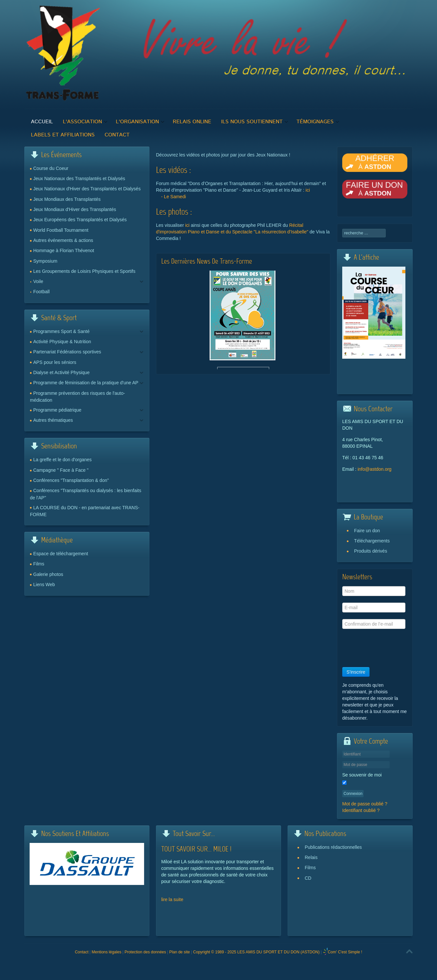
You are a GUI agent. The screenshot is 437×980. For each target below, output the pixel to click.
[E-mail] (374, 608)
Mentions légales (107, 952)
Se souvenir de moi (362, 775)
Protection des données (145, 952)
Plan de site (180, 952)
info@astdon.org (375, 469)
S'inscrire (356, 672)
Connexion (353, 794)
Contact (81, 952)
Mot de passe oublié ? (365, 804)
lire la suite (172, 899)
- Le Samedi (174, 197)
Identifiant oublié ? (361, 810)
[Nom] (374, 591)
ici (308, 190)
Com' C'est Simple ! (345, 952)
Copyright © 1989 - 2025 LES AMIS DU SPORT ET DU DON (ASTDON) (256, 952)
